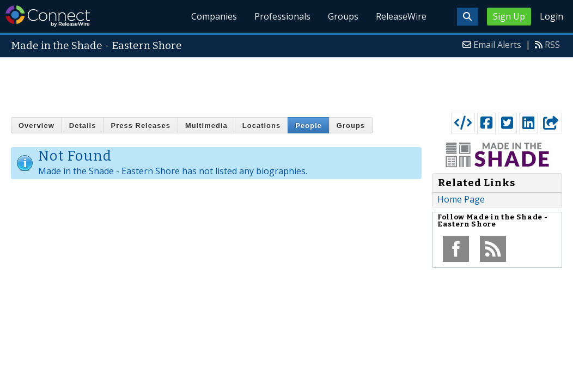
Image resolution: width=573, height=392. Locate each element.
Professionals (282, 16)
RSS (552, 45)
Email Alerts (497, 45)
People (309, 125)
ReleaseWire (401, 16)
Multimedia (206, 125)
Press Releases (140, 125)
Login (551, 16)
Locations (261, 125)
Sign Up (509, 16)
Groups (343, 16)
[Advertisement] (286, 83)
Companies (215, 16)
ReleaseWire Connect (48, 16)
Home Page (461, 199)
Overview (36, 125)
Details (83, 125)
